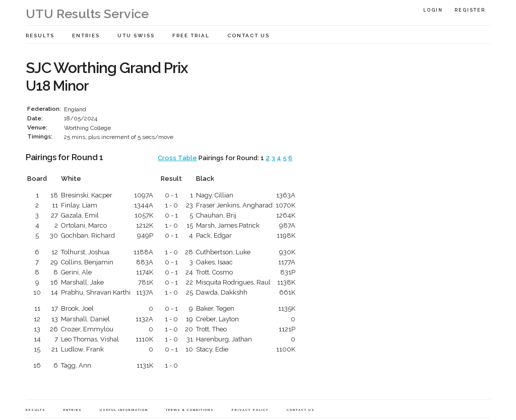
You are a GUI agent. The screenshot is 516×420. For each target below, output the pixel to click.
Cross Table (177, 158)
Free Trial (191, 36)
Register (470, 10)
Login (433, 10)
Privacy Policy (250, 410)
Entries (86, 36)
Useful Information (124, 410)
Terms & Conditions (190, 410)
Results (40, 36)
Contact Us (248, 36)
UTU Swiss (136, 36)
